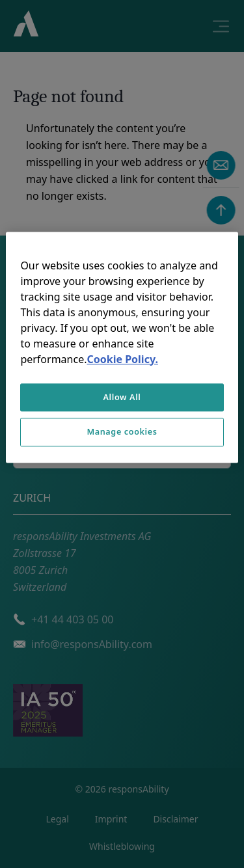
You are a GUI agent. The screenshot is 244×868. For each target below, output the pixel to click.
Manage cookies (122, 432)
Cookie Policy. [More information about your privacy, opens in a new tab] (122, 359)
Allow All (122, 397)
